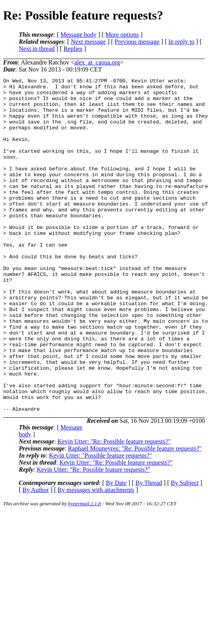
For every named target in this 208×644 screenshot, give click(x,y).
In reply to (182, 42)
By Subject (185, 550)
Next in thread (37, 49)
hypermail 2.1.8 (85, 570)
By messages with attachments (96, 557)
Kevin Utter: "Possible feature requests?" (100, 522)
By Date (116, 550)
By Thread (149, 550)
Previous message (137, 42)
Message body (78, 35)
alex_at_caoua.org (97, 62)
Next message (88, 42)
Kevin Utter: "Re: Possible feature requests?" (114, 508)
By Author (35, 557)
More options (122, 35)
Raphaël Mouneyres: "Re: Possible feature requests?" (135, 515)
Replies (73, 49)
